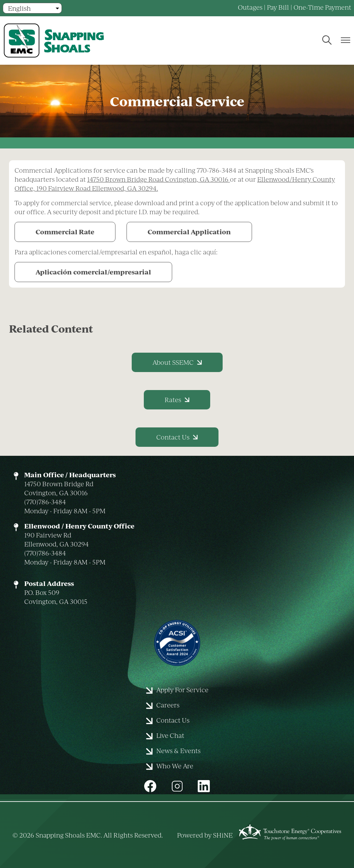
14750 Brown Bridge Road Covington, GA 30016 (159, 179)
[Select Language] (32, 8)
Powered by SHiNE (205, 835)
